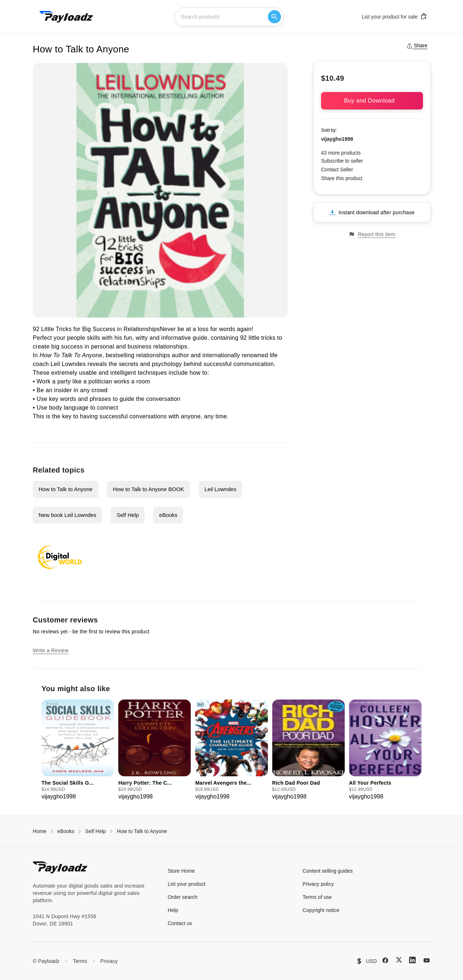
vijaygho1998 (337, 139)
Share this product (342, 178)
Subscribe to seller (342, 161)
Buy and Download (372, 101)
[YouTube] (427, 960)
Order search (183, 897)
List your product (187, 884)
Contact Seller (337, 170)
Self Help (128, 515)
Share (417, 45)
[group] (78, 750)
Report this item (372, 234)
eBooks (168, 515)
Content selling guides (328, 871)
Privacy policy (318, 884)
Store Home (181, 871)
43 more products (341, 153)
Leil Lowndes (221, 489)
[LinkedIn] (412, 960)
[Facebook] (385, 960)
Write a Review (51, 650)
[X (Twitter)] (399, 960)
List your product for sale (395, 16)
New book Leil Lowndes (67, 515)
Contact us (180, 923)
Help (173, 910)
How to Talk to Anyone (66, 489)
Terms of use (317, 897)
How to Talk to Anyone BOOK (149, 489)
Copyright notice (321, 910)
